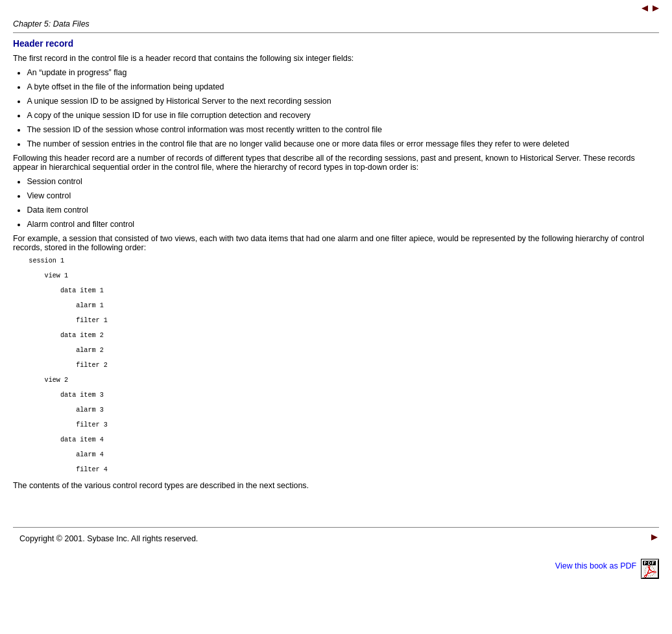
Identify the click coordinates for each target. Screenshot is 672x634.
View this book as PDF (607, 595)
